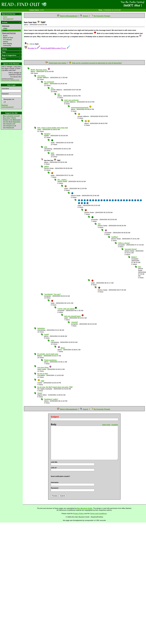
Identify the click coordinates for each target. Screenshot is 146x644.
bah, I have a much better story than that (53, 128)
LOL (46, 147)
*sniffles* (115, 237)
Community (7, 45)
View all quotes (6, 80)
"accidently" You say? (52, 294)
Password (5, 94)
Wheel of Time (8, 38)
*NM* (41, 381)
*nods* (47, 334)
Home (5, 17)
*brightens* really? (51, 399)
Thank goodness (50, 360)
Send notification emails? (60, 476)
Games (5, 42)
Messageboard (8, 19)
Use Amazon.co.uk (10, 126)
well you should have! (74, 316)
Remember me (9, 99)
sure (52, 340)
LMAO (46, 166)
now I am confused (71, 100)
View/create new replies (57, 63)
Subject (55, 417)
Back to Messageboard (69, 16)
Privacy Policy (78, 514)
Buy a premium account (11, 116)
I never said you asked (67, 309)
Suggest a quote (15, 80)
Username (5, 88)
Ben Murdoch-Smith (85, 508)
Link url (54, 468)
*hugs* (40, 393)
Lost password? (8, 107)
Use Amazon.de (8, 128)
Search (86, 16)
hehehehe (41, 328)
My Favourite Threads (102, 16)
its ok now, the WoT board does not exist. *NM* (55, 387)
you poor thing (44, 367)
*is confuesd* (49, 82)
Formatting (115, 425)
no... (52, 88)
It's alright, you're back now (48, 354)
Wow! (61, 348)
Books (5, 36)
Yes (99, 224)
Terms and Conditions (98, 514)
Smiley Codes (106, 425)
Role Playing (7, 44)
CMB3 (5, 31)
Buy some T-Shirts (9, 118)
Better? (134, 257)
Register (5, 105)
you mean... (42, 76)
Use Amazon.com (9, 124)
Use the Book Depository (12, 122)
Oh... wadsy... (63, 180)
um (59, 94)
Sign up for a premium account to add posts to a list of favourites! (97, 63)
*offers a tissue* (124, 243)
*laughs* (47, 134)
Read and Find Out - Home (37, 4)
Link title (54, 462)
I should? (74, 322)
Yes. (140, 267)
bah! (52, 153)
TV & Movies (7, 40)
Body (54, 424)
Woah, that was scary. (40, 70)
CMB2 (5, 29)
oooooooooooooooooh (81, 107)
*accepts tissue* (131, 249)
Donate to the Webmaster (12, 120)
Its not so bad (43, 374)
